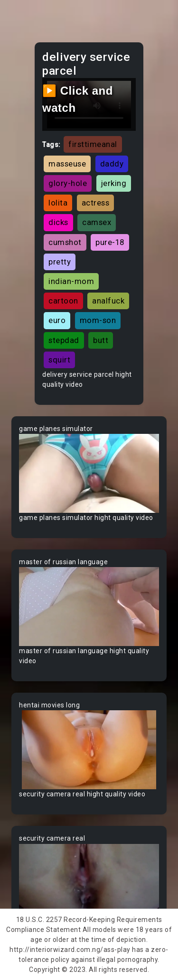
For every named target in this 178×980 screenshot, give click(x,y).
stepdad (64, 340)
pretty (60, 262)
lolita (58, 203)
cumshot (65, 242)
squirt (59, 360)
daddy (112, 164)
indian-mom (71, 281)
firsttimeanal (93, 144)
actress (96, 203)
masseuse (67, 164)
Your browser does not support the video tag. (89, 473)
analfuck (108, 301)
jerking (114, 183)
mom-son (98, 320)
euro (57, 320)
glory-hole (68, 183)
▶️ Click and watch (78, 99)
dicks (58, 222)
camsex (97, 222)
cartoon (63, 301)
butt (101, 340)
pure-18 (110, 242)
